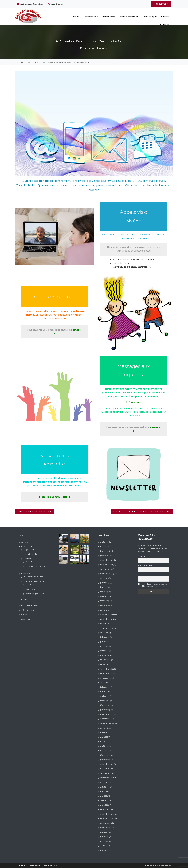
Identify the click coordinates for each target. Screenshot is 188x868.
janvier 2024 (105, 664)
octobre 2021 (106, 773)
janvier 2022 (105, 760)
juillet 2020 (105, 832)
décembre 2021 (107, 764)
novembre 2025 (107, 565)
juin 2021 (104, 791)
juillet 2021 (105, 787)
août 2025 (104, 578)
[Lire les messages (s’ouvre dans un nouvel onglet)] (134, 402)
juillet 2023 (105, 687)
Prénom (141, 556)
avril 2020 (105, 846)
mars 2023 (105, 701)
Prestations (108, 17)
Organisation (29, 550)
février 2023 (105, 705)
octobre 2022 (106, 719)
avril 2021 (104, 800)
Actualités (164, 24)
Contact (165, 17)
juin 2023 (104, 692)
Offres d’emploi (150, 17)
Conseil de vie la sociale (35, 566)
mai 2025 (104, 592)
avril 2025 (104, 596)
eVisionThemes (165, 865)
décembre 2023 (107, 669)
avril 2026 (105, 542)
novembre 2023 (107, 673)
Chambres (30, 584)
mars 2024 (105, 655)
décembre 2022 (107, 714)
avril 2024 (104, 651)
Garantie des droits (31, 554)
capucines (104, 48)
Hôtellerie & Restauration (34, 581)
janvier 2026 (105, 556)
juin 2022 (104, 737)
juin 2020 (104, 837)
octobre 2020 (106, 823)
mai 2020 (104, 841)
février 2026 (105, 551)
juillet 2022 (105, 732)
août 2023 (104, 682)
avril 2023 (104, 696)
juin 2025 (104, 587)
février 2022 (105, 755)
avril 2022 (104, 746)
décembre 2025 (107, 560)
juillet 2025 (105, 583)
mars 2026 (105, 546)
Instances (27, 559)
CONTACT (161, 4)
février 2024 (105, 660)
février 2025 (105, 605)
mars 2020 (105, 850)
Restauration (31, 589)
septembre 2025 (107, 574)
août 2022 (104, 728)
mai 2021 (104, 796)
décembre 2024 (107, 615)
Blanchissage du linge (35, 594)
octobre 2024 (106, 624)
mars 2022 (105, 750)
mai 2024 (104, 646)
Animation (28, 599)
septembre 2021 (107, 778)
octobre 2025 (106, 569)
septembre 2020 (107, 828)
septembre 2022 (107, 723)
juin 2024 (104, 642)
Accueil (76, 17)
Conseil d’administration (36, 562)
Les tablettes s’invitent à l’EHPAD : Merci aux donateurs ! (142, 511)
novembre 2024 (107, 619)
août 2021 (104, 782)
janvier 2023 (105, 710)
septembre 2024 (107, 628)
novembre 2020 (107, 818)
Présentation (91, 17)
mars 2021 (105, 805)
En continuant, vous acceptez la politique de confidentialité (152, 585)
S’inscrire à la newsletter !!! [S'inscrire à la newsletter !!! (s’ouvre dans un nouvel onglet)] (55, 497)
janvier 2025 (105, 610)
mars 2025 (105, 601)
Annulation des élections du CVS (34, 511)
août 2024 (105, 633)
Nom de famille (145, 565)
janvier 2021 (105, 809)
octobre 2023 (106, 678)
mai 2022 (104, 741)
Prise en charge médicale (34, 577)
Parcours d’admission (129, 17)
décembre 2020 (107, 814)
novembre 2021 (107, 769)
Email (140, 575)
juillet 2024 (105, 637)
